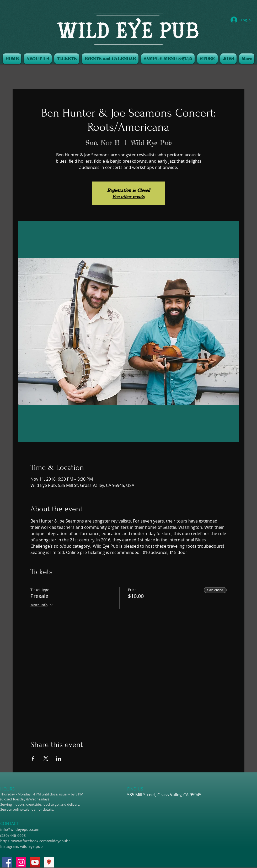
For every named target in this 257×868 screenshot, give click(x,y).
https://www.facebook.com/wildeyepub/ (35, 841)
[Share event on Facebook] (33, 759)
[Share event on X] (46, 759)
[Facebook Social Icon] (7, 862)
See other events (128, 196)
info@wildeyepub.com (20, 829)
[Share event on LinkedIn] (59, 759)
